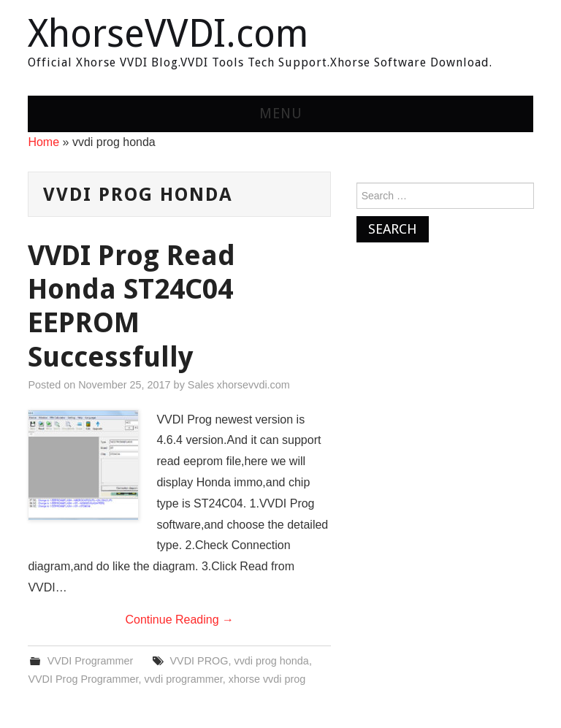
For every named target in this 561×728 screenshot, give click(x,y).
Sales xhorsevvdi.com (239, 385)
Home (43, 142)
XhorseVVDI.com (168, 34)
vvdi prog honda (271, 661)
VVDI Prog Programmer (83, 679)
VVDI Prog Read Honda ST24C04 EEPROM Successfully (131, 306)
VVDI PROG (199, 661)
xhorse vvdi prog (267, 679)
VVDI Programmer (91, 661)
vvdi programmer (184, 679)
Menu (281, 114)
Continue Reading (179, 620)
